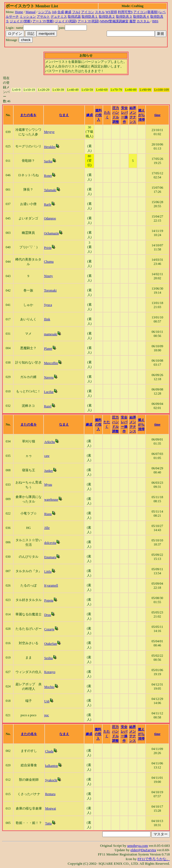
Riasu (48, 514)
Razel (48, 406)
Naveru (49, 377)
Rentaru (50, 794)
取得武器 (74, 17)
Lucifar (49, 392)
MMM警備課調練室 (114, 21)
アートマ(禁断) (43, 21)
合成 (61, 12)
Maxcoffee (51, 363)
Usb (47, 701)
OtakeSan (50, 644)
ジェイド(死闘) (66, 21)
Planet (48, 349)
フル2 (76, 12)
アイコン (88, 12)
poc (46, 715)
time (157, 115)
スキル (100, 12)
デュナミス (59, 17)
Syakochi (51, 780)
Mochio (49, 687)
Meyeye (49, 132)
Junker (48, 471)
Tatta (48, 823)
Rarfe (48, 204)
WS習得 (111, 12)
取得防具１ (90, 17)
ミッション (28, 17)
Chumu (49, 262)
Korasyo (50, 672)
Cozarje (49, 629)
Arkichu (49, 442)
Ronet (48, 176)
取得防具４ (141, 17)
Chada (49, 751)
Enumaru (50, 557)
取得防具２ (107, 17)
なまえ (64, 115)
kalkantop (52, 766)
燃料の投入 (99, 115)
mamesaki (51, 334)
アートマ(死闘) (88, 21)
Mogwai (51, 808)
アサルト (43, 17)
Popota (49, 600)
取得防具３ (124, 17)
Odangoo (50, 218)
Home (19, 12)
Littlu (48, 572)
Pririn (48, 248)
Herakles (50, 147)
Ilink (47, 319)
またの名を (28, 115)
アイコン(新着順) (146, 12)
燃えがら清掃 (142, 115)
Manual (31, 12)
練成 (68, 12)
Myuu (48, 485)
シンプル (45, 12)
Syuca (48, 305)
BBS (155, 21)
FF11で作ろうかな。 (154, 859)
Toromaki (50, 290)
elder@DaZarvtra (143, 850)
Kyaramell (51, 585)
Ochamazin (52, 233)
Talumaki (50, 190)
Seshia (48, 658)
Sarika (48, 161)
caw (47, 456)
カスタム (143, 21)
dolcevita (50, 543)
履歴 (133, 21)
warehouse (51, 500)
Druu (47, 615)
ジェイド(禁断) (21, 21)
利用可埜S (125, 12)
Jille (47, 528)
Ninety (49, 276)
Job (54, 12)
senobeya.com (137, 846)
